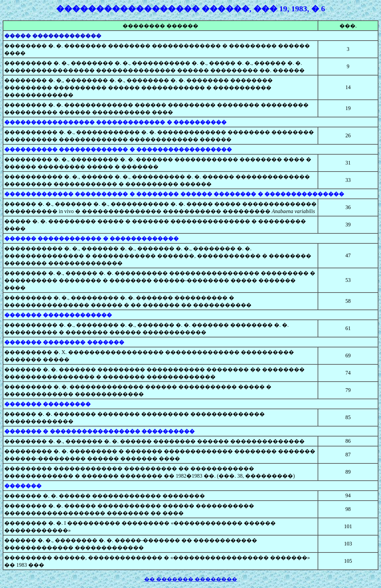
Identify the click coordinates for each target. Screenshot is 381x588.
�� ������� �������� (191, 579)
